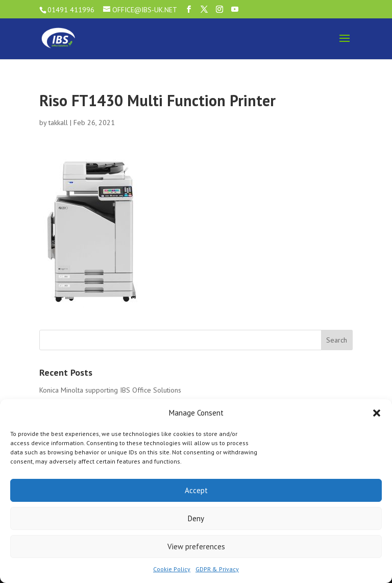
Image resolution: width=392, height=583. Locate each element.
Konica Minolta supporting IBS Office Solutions (110, 390)
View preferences (196, 546)
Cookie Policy (172, 569)
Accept (196, 490)
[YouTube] (235, 9)
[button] (377, 413)
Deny (196, 518)
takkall (58, 123)
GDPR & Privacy (217, 569)
